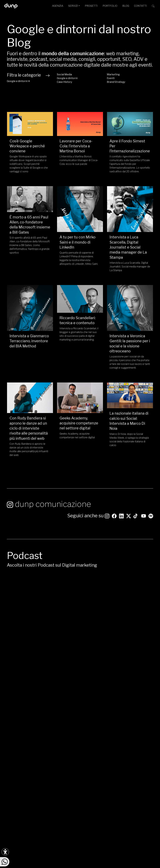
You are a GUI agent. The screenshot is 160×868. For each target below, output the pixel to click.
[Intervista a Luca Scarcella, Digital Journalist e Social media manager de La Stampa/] (130, 209)
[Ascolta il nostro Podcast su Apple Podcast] (23, 783)
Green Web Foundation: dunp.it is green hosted (110, 862)
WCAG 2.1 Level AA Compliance (39, 866)
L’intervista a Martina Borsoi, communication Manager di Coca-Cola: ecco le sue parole (79, 160)
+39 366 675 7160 (67, 797)
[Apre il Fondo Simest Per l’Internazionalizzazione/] (130, 124)
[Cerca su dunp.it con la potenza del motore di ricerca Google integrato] (153, 6)
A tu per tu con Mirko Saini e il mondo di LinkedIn (77, 242)
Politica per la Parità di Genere (78, 850)
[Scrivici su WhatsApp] (5, 862)
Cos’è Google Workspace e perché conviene (27, 146)
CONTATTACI (142, 748)
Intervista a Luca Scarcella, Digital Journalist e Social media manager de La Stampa (128, 247)
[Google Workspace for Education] (141, 791)
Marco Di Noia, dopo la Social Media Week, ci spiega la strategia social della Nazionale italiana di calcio (129, 440)
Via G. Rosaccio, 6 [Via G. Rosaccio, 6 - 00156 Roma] (85, 778)
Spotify (118, 682)
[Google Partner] (135, 791)
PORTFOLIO (110, 6)
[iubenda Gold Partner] (148, 791)
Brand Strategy (116, 82)
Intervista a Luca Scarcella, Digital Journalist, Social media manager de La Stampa (130, 267)
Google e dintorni (67, 78)
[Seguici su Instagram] (107, 517)
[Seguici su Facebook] (16, 772)
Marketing (113, 74)
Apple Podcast (124, 694)
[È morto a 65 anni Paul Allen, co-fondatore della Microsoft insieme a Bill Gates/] (30, 199)
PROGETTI (91, 6)
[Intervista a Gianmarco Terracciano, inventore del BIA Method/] (30, 308)
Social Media (64, 74)
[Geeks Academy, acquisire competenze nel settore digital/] (80, 398)
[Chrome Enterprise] (144, 791)
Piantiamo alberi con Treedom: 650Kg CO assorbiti (53, 862)
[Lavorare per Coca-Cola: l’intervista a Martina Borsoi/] (80, 124)
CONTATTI (140, 6)
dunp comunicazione (49, 505)
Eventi (111, 78)
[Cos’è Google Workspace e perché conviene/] (30, 124)
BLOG (126, 6)
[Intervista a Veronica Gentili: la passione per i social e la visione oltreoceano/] (130, 308)
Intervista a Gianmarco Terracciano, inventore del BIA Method (29, 341)
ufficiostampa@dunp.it (70, 773)
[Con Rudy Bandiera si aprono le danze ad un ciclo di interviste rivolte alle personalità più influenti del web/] (30, 398)
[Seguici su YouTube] (144, 517)
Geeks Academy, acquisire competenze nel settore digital (79, 423)
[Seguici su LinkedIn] (121, 517)
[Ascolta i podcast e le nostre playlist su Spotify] (151, 517)
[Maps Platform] (146, 791)
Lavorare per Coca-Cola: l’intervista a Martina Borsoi (76, 146)
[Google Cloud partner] (137, 791)
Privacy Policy (102, 850)
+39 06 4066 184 (67, 792)
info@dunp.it (64, 768)
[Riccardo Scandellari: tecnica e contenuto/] (80, 299)
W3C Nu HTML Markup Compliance (79, 866)
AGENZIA (58, 6)
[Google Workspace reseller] (139, 791)
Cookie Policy (118, 850)
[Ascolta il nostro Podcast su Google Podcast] (16, 783)
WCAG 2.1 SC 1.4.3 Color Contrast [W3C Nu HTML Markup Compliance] (120, 866)
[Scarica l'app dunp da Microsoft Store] (16, 793)
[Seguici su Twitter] (129, 517)
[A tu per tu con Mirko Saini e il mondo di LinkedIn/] (80, 209)
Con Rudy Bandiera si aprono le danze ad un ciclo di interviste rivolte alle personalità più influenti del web (29, 428)
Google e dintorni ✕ (18, 81)
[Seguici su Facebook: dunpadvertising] (114, 517)
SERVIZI (73, 6)
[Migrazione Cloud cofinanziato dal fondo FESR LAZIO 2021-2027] (80, 822)
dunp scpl (34, 847)
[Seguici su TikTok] (135, 517)
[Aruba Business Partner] (150, 791)
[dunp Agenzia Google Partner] (142, 774)
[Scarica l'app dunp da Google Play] (9, 793)
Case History (64, 82)
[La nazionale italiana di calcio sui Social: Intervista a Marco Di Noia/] (130, 395)
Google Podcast (126, 688)
